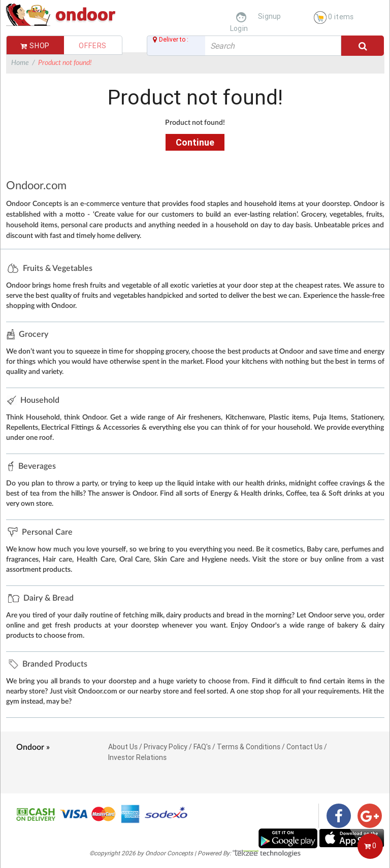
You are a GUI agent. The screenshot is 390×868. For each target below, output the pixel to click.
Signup (270, 16)
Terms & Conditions (249, 747)
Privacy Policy (166, 747)
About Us (123, 747)
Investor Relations (137, 757)
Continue (195, 142)
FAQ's (202, 747)
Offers (93, 46)
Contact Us (304, 747)
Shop (35, 46)
